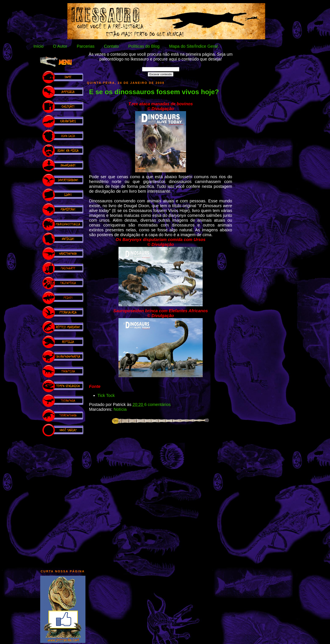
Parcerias (86, 46)
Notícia (120, 409)
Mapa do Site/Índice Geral (193, 46)
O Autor (60, 46)
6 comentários (157, 404)
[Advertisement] (63, 501)
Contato (111, 46)
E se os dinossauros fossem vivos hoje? (154, 92)
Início (39, 46)
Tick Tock (106, 395)
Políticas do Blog (144, 46)
